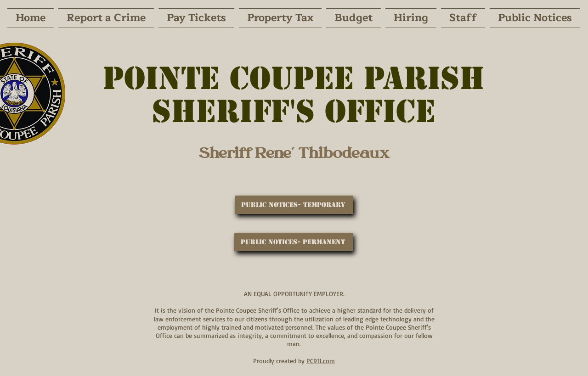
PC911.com (321, 361)
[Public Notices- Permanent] (294, 242)
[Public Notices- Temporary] (294, 205)
